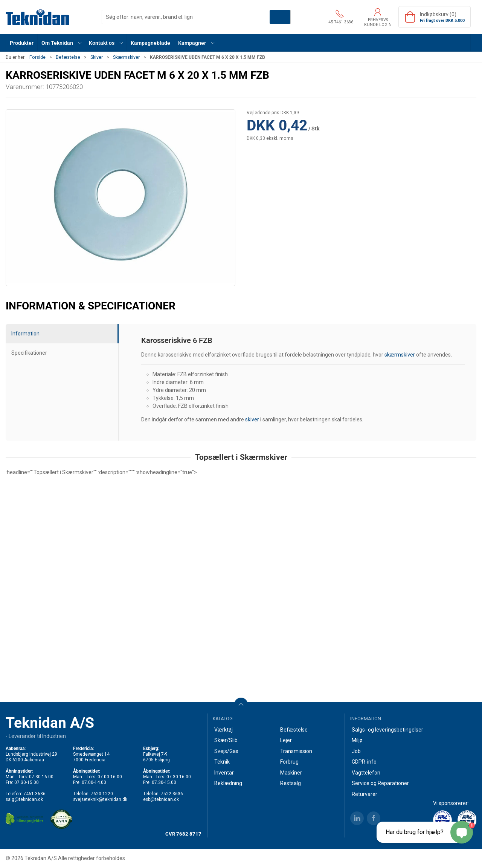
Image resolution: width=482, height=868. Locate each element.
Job (356, 751)
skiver (252, 419)
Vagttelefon (366, 773)
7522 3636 (172, 794)
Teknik (222, 762)
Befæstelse (68, 57)
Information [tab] (25, 334)
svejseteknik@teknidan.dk (100, 799)
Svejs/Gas (226, 751)
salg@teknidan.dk (24, 799)
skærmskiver (400, 355)
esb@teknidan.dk (161, 799)
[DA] (38, 17)
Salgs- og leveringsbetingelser (387, 730)
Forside (37, 57)
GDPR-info (364, 762)
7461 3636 (34, 794)
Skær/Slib (226, 740)
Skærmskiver (126, 57)
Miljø (357, 740)
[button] (61, 43)
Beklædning (228, 783)
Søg (280, 17)
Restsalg (291, 783)
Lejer (286, 740)
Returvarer (365, 794)
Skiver (97, 57)
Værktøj (223, 730)
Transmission (296, 751)
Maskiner (291, 773)
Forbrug (289, 762)
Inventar (224, 773)
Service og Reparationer (380, 783)
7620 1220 (102, 794)
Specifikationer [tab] (29, 353)
